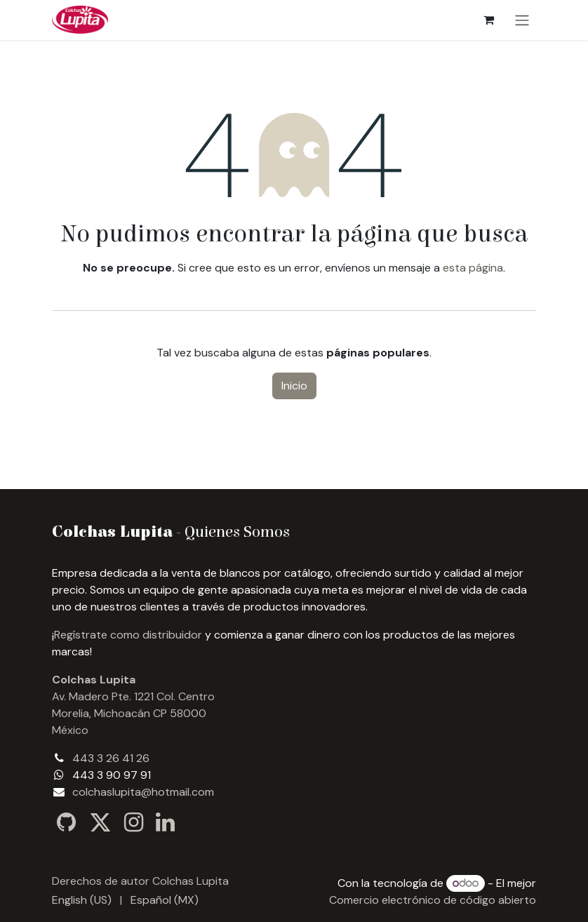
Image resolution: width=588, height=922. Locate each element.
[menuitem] (82, 900)
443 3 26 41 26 (111, 758)
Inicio (294, 386)
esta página (473, 268)
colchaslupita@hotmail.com (143, 792)
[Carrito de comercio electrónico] (488, 20)
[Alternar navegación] (522, 20)
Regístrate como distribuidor (128, 635)
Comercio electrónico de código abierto (433, 900)
